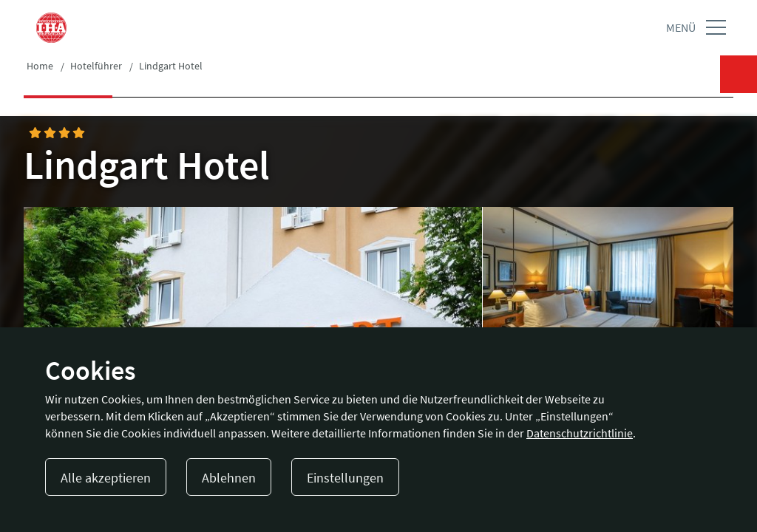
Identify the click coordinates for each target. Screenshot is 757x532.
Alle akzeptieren (106, 478)
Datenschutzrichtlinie (580, 433)
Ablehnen (229, 478)
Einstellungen (345, 478)
